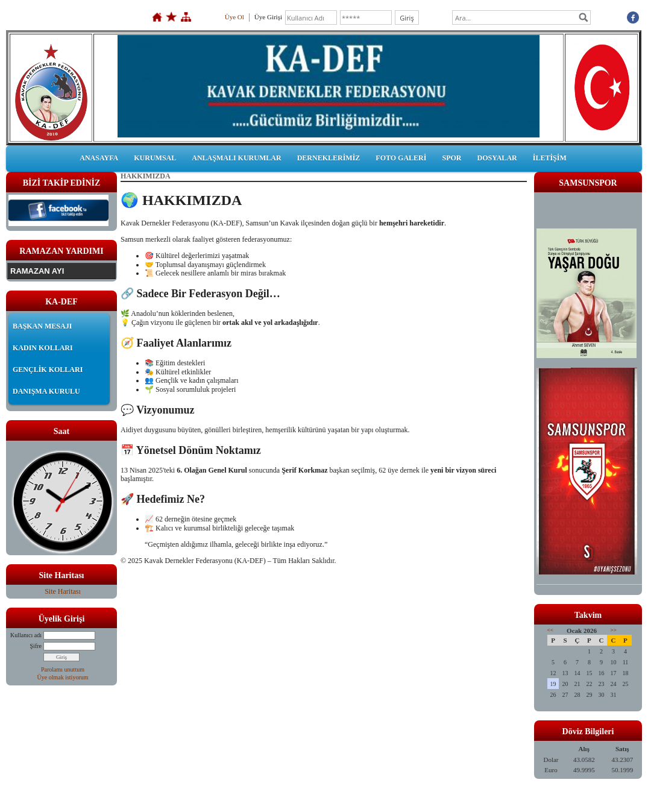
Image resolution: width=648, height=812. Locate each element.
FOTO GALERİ (401, 158)
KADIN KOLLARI (43, 348)
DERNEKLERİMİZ (329, 158)
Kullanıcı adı (26, 635)
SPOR (451, 158)
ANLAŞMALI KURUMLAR (236, 158)
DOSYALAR (497, 158)
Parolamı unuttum (63, 669)
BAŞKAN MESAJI (42, 326)
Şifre (36, 646)
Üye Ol (234, 17)
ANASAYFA (99, 158)
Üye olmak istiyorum (63, 677)
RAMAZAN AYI (37, 271)
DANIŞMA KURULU (46, 391)
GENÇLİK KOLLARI (48, 370)
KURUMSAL (155, 158)
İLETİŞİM (550, 158)
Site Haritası (63, 591)
